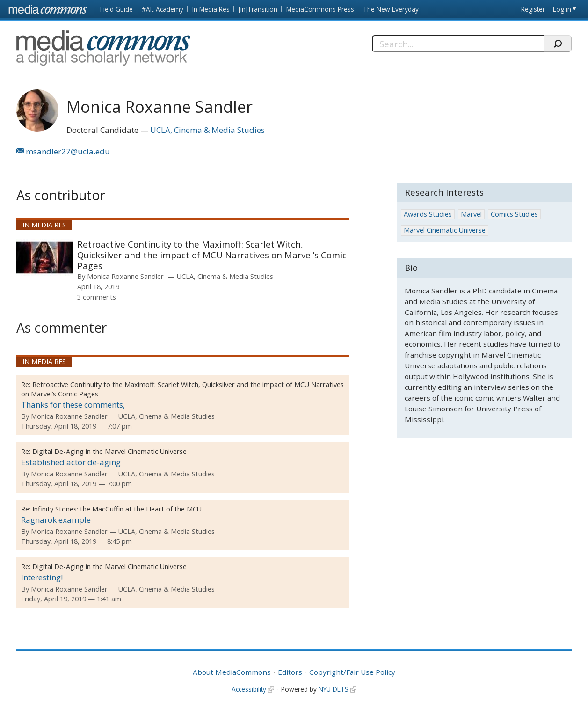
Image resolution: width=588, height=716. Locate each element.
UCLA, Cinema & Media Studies (207, 130)
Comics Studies (514, 214)
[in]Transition (258, 9)
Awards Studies (428, 214)
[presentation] (44, 257)
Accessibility (249, 689)
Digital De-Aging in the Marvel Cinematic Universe (109, 451)
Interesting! (42, 577)
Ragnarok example (56, 520)
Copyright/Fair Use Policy (352, 672)
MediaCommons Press (320, 9)
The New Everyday (391, 9)
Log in (562, 9)
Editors (290, 672)
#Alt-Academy (163, 9)
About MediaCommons (232, 672)
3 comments (97, 297)
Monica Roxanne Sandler (125, 276)
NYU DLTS (334, 689)
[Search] (458, 44)
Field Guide (116, 9)
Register (533, 9)
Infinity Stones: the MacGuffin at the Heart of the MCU (117, 509)
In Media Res (211, 9)
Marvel (471, 214)
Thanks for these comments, (73, 405)
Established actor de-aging (71, 462)
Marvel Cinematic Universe (445, 230)
